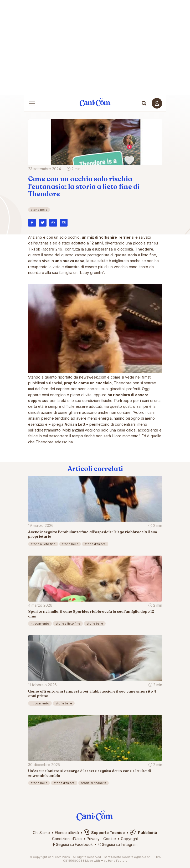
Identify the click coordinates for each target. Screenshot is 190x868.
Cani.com (95, 102)
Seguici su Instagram (118, 844)
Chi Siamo (41, 833)
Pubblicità (143, 833)
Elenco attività (67, 833)
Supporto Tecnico (104, 833)
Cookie (110, 839)
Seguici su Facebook (73, 844)
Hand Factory (118, 861)
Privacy (93, 839)
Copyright (129, 839)
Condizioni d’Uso (67, 839)
